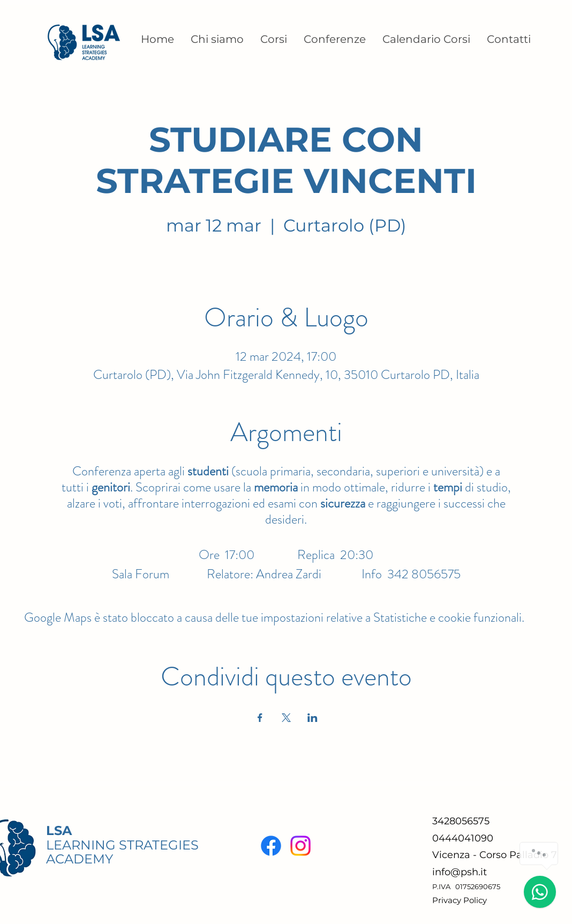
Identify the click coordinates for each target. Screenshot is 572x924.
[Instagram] (300, 846)
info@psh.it (460, 872)
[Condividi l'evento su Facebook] (260, 718)
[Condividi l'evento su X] (286, 718)
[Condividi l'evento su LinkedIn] (313, 718)
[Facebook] (271, 846)
